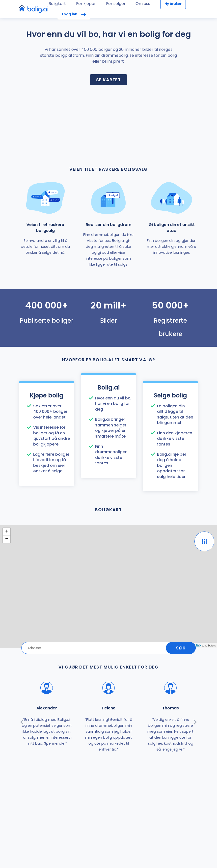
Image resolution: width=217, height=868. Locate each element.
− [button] (7, 539)
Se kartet (108, 80)
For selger (116, 4)
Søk (181, 648)
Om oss (143, 4)
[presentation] (22, 722)
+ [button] (7, 532)
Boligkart (57, 4)
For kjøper (86, 4)
